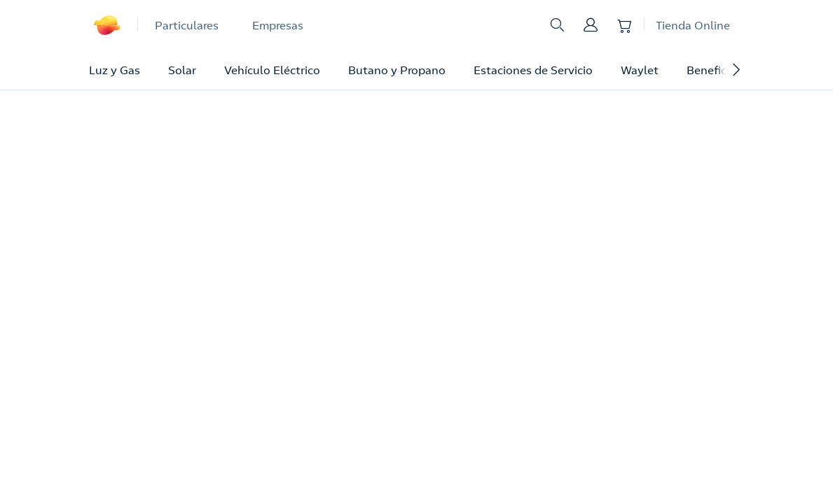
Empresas (278, 25)
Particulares (187, 25)
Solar (182, 70)
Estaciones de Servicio (533, 70)
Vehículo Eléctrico (272, 70)
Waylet (640, 70)
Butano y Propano (397, 70)
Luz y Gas (115, 70)
